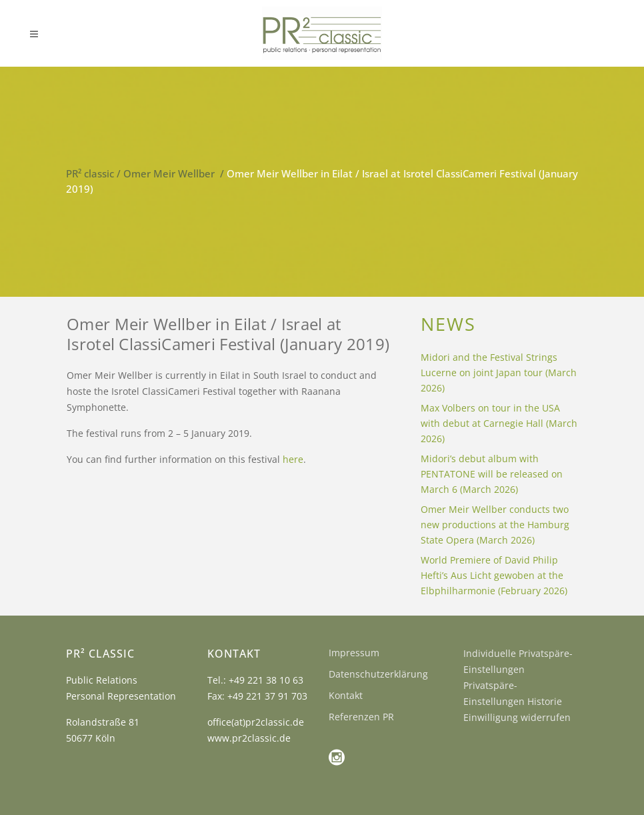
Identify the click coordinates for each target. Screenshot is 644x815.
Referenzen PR (361, 717)
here (293, 459)
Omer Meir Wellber (169, 173)
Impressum (354, 653)
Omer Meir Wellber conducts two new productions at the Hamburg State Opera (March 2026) (495, 525)
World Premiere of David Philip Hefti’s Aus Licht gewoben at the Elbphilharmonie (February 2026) (494, 575)
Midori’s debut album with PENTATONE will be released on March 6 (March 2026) (492, 474)
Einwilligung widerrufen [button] (517, 717)
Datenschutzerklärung (378, 674)
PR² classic (90, 173)
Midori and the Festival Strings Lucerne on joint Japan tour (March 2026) (499, 372)
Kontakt (346, 695)
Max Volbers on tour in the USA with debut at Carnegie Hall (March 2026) (499, 423)
